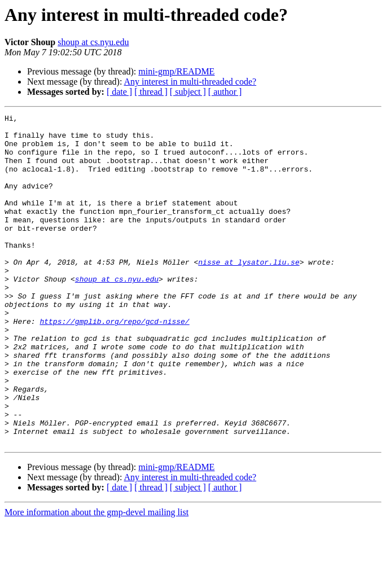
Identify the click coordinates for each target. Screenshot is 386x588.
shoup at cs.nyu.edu (93, 42)
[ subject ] (188, 92)
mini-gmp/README (176, 71)
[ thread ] (151, 92)
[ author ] (225, 92)
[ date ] (119, 92)
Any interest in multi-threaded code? (190, 82)
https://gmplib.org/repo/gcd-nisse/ (114, 363)
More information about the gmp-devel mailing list (97, 578)
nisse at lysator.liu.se (249, 292)
